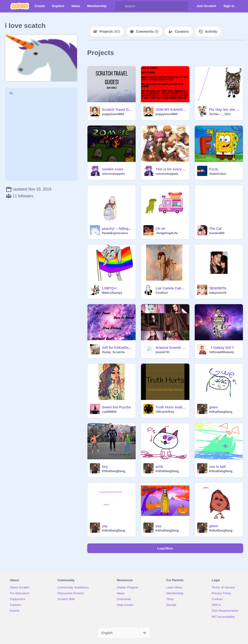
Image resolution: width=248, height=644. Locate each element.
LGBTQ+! (109, 288)
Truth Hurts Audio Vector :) (171, 407)
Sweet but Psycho (116, 407)
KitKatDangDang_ (222, 412)
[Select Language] (124, 633)
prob (159, 467)
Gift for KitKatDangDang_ (117, 348)
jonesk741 (163, 352)
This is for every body (171, 169)
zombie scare (113, 169)
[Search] (120, 6)
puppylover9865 (113, 114)
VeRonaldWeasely (222, 352)
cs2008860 (109, 412)
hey (105, 467)
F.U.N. (214, 169)
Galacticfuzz (218, 174)
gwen (214, 407)
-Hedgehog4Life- (167, 233)
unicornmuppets (113, 174)
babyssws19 (218, 293)
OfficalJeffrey (165, 412)
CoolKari (162, 293)
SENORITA (218, 288)
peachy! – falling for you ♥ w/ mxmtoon (117, 229)
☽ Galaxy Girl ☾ (222, 348)
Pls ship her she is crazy (225, 110)
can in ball (217, 467)
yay (105, 526)
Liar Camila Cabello (171, 288)
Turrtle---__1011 (220, 114)
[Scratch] (20, 6)
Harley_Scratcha (113, 352)
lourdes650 (217, 233)
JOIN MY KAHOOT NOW (171, 110)
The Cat (215, 229)
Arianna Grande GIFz (171, 348)
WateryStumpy (112, 293)
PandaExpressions (115, 233)
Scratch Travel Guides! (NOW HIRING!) (117, 110)
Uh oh (160, 229)
